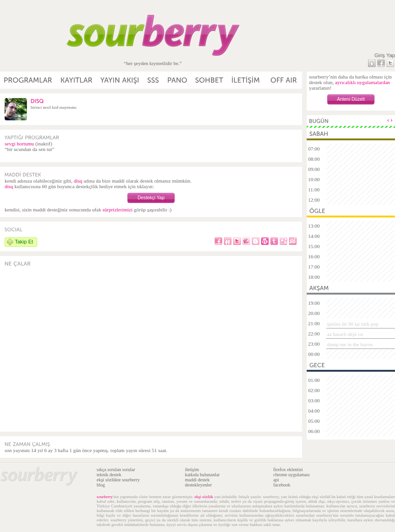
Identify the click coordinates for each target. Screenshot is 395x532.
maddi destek (197, 480)
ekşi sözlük (204, 497)
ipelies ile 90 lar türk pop (353, 324)
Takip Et (24, 242)
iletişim (192, 470)
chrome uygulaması (292, 475)
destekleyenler (198, 485)
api (276, 480)
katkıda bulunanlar (202, 475)
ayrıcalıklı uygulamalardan (362, 82)
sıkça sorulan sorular (116, 470)
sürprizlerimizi (117, 210)
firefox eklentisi (288, 470)
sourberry (105, 497)
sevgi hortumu (19, 144)
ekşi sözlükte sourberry (118, 480)
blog (101, 485)
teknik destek (109, 475)
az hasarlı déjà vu (345, 334)
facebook (282, 485)
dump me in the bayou (350, 344)
